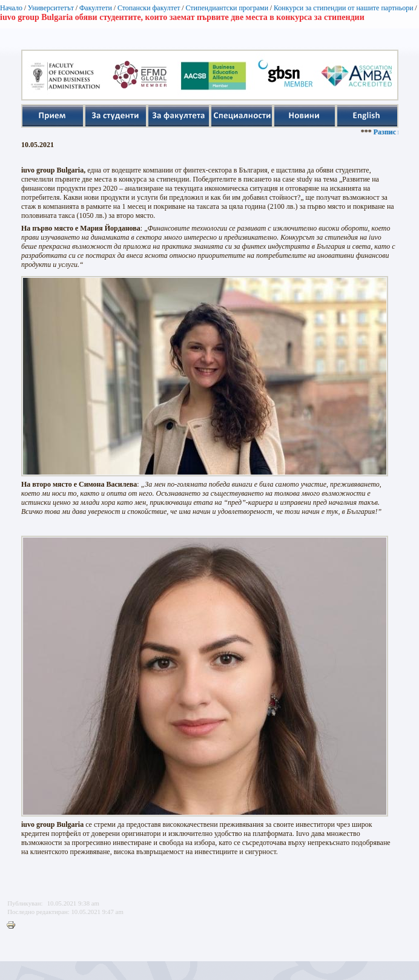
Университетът (51, 8)
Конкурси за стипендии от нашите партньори (344, 8)
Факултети (96, 8)
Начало (11, 8)
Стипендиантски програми (227, 8)
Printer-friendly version (14, 926)
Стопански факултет (149, 8)
